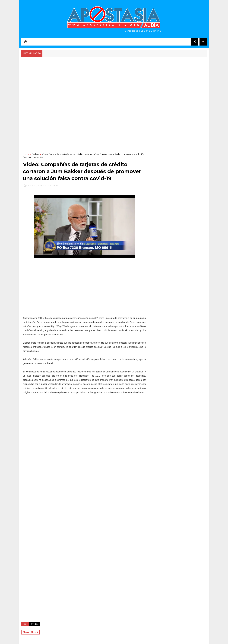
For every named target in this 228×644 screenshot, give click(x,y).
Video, (56, 185)
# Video (35, 624)
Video (36, 154)
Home (26, 154)
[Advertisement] (114, 81)
